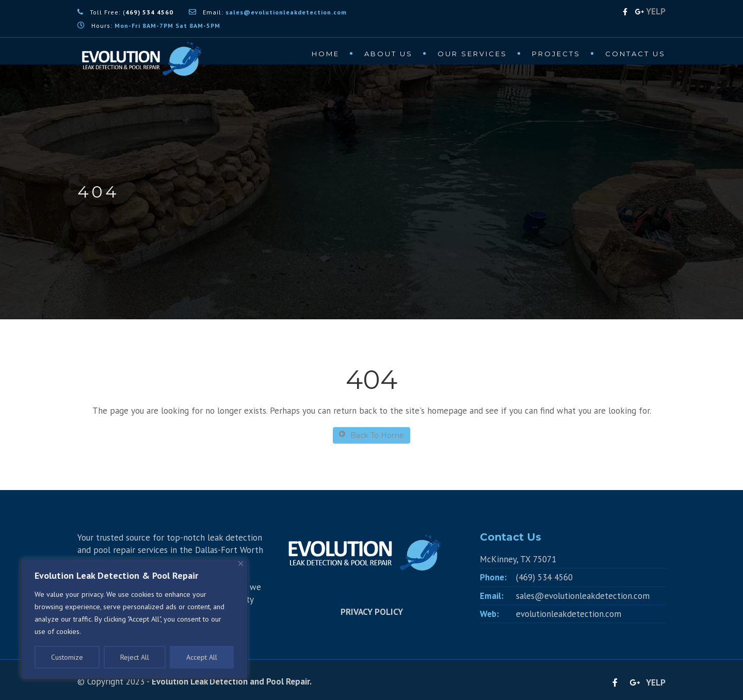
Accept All (202, 657)
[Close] (241, 564)
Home (326, 54)
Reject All (135, 657)
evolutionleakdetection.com (569, 614)
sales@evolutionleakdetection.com (583, 596)
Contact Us (635, 54)
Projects (556, 54)
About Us (389, 54)
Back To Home (372, 435)
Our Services (472, 54)
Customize (67, 657)
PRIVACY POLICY (372, 612)
